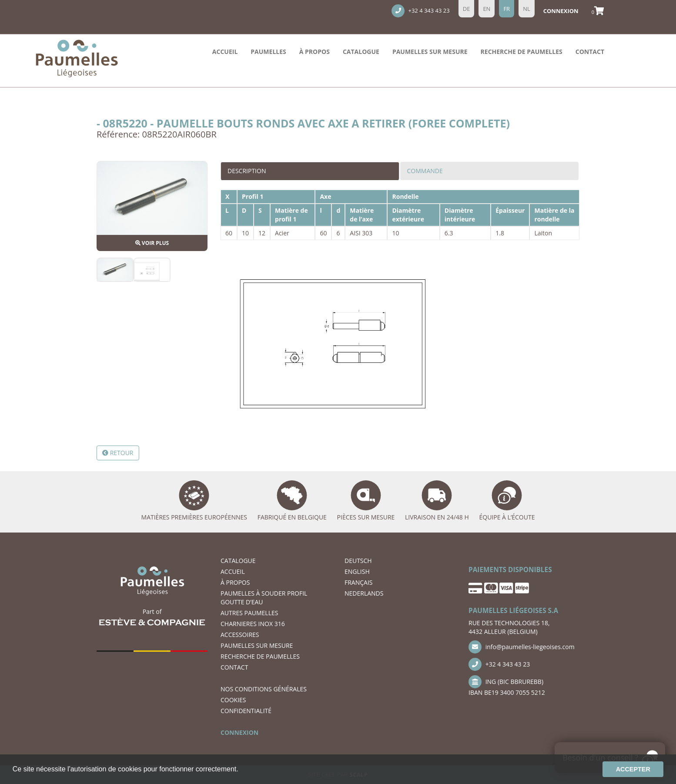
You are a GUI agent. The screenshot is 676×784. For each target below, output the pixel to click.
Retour (118, 453)
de (467, 9)
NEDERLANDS (364, 593)
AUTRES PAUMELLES (249, 613)
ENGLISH (357, 571)
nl (527, 9)
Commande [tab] (425, 171)
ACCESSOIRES (240, 635)
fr (507, 9)
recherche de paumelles (522, 52)
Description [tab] (247, 171)
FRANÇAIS (359, 582)
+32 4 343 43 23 (421, 11)
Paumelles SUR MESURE (430, 52)
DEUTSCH (358, 561)
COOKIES (233, 700)
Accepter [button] (633, 769)
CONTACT (590, 52)
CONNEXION (239, 732)
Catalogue (361, 52)
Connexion (561, 11)
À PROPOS (315, 52)
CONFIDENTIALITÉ (246, 711)
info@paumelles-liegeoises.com (522, 647)
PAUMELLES (268, 52)
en (487, 9)
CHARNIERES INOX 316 (253, 624)
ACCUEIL (225, 52)
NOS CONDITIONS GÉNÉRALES (264, 689)
